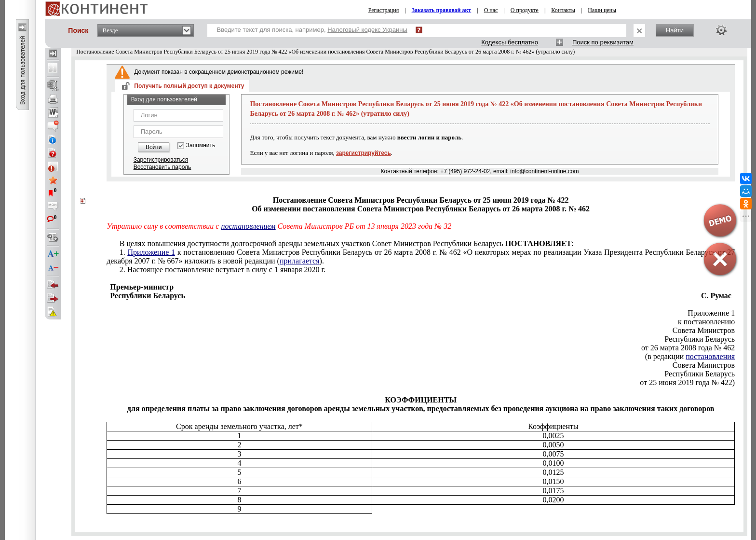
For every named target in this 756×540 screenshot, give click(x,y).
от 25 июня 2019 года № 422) (687, 382)
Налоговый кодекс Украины (367, 30)
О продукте (525, 10)
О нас (491, 10)
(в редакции (690, 356)
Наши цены (602, 10)
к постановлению (706, 322)
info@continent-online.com (544, 171)
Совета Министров (704, 330)
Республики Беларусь (700, 339)
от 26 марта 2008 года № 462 (688, 348)
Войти (154, 147)
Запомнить (201, 145)
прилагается (300, 261)
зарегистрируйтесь (364, 153)
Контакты (563, 10)
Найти (675, 30)
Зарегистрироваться (161, 160)
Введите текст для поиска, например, (312, 30)
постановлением (248, 226)
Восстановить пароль (162, 167)
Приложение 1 (151, 252)
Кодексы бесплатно (510, 42)
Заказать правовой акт (442, 10)
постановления (710, 356)
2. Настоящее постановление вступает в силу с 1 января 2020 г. (223, 270)
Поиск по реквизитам (603, 42)
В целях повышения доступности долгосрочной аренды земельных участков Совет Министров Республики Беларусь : (347, 243)
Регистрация (384, 10)
